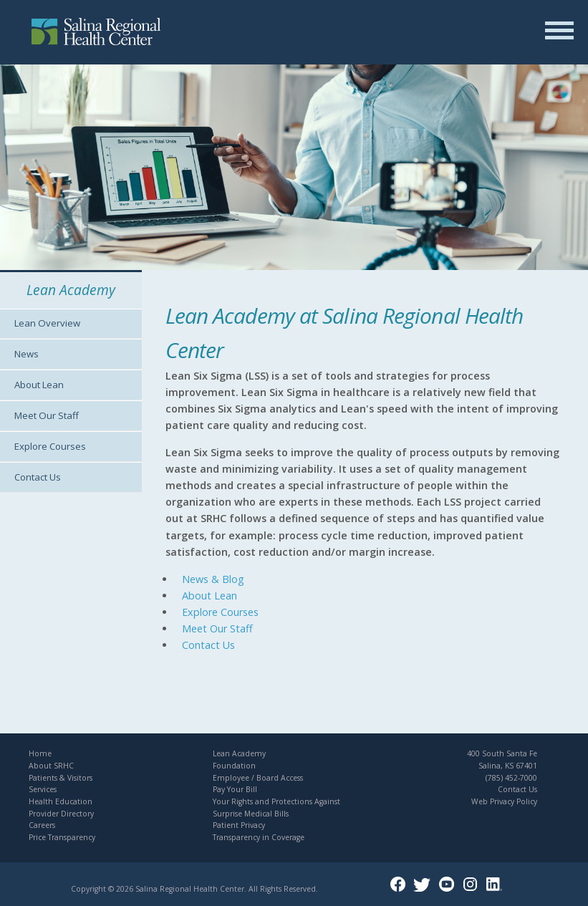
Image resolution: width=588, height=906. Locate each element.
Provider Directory (61, 814)
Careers (42, 825)
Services (43, 789)
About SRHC (51, 766)
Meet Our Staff (47, 415)
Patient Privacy (239, 825)
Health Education (61, 801)
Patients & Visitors (61, 778)
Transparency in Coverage (259, 837)
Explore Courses (50, 446)
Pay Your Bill (235, 789)
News (26, 354)
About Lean (39, 385)
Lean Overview (47, 323)
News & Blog (213, 579)
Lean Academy (239, 753)
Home (40, 753)
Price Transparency (62, 837)
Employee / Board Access (258, 778)
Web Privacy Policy (504, 801)
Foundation (234, 766)
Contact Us (38, 477)
